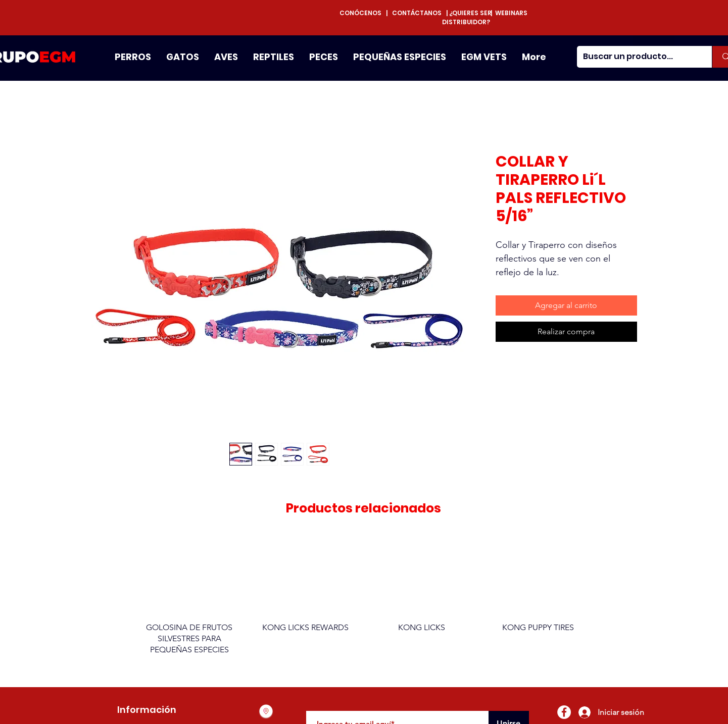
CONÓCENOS (363, 13)
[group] (364, 601)
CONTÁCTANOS (417, 13)
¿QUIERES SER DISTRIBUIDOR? (467, 17)
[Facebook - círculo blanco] (564, 712)
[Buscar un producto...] (637, 57)
